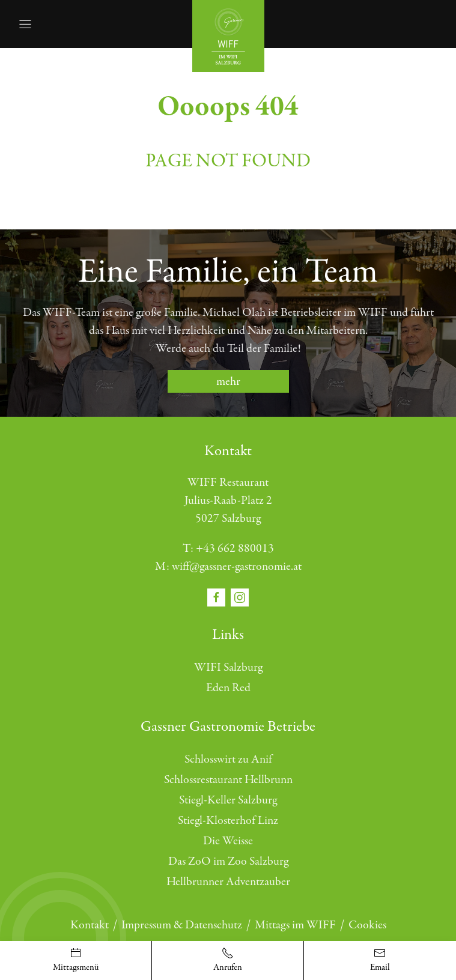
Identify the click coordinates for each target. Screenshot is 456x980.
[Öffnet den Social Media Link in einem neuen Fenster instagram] (240, 597)
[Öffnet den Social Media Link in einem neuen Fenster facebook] (217, 597)
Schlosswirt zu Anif (228, 759)
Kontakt (90, 925)
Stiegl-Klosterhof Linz (228, 821)
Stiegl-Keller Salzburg (228, 800)
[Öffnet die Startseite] (228, 35)
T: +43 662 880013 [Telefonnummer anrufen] (228, 549)
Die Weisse (228, 841)
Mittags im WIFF (295, 925)
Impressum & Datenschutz (182, 925)
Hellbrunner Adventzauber (228, 882)
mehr (228, 382)
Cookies (367, 925)
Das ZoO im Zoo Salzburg (228, 861)
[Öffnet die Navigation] (25, 24)
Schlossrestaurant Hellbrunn (228, 780)
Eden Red (228, 688)
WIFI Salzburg (228, 667)
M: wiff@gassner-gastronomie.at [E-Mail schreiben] (228, 567)
